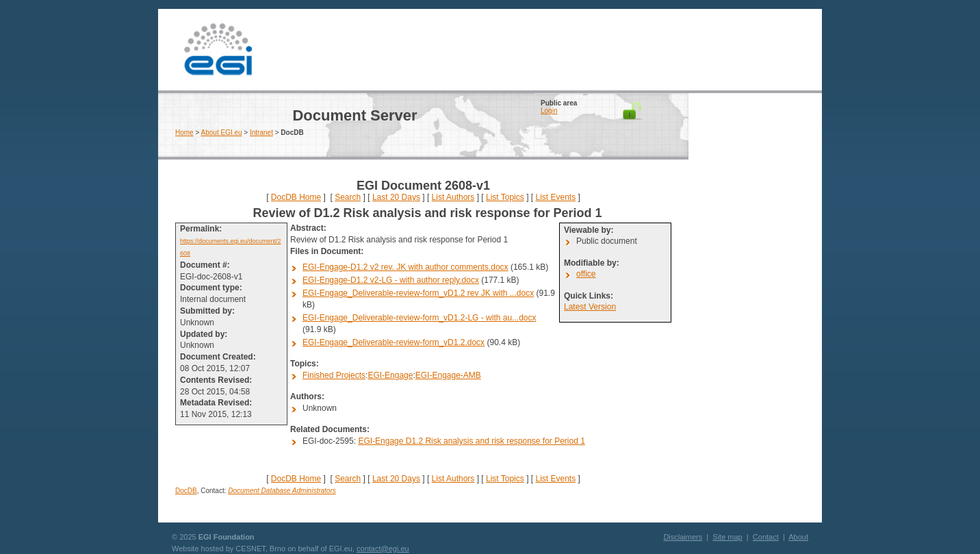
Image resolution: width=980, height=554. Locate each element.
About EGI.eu (222, 133)
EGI (218, 50)
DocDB (186, 491)
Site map (727, 537)
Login (549, 111)
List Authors (453, 197)
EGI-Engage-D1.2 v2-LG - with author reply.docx (391, 280)
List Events (555, 197)
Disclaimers (683, 537)
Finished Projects (334, 375)
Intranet (261, 133)
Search (348, 197)
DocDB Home (296, 197)
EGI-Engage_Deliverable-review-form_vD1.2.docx (394, 342)
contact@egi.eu (383, 549)
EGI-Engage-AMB (448, 375)
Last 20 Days (396, 197)
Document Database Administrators (282, 491)
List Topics (505, 197)
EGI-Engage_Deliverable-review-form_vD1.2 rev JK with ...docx (418, 293)
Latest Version (590, 307)
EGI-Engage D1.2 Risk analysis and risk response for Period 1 (472, 441)
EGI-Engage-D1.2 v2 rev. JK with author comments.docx (405, 267)
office (586, 274)
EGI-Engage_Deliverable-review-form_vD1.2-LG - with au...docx (419, 318)
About (798, 537)
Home (184, 133)
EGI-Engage (390, 375)
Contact (766, 537)
